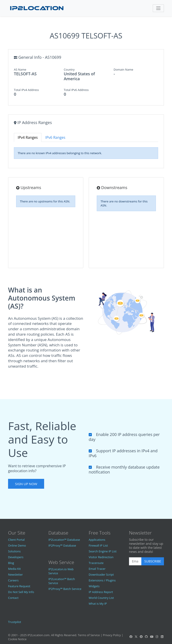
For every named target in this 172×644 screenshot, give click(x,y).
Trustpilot (15, 622)
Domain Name (123, 69)
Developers (16, 557)
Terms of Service (89, 635)
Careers (13, 580)
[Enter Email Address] (135, 561)
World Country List (101, 598)
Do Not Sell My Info (21, 592)
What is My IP (98, 604)
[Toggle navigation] (158, 8)
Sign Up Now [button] (26, 484)
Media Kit (14, 569)
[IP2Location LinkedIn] (162, 637)
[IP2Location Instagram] (157, 637)
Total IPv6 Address (76, 90)
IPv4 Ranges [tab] (28, 137)
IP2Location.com (39, 635)
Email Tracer (97, 569)
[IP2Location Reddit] (141, 637)
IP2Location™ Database (64, 540)
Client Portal (16, 540)
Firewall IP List (98, 545)
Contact (13, 598)
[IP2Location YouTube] (152, 637)
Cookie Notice (17, 639)
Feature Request (19, 586)
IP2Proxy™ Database (62, 545)
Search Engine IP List (103, 551)
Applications (97, 540)
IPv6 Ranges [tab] (55, 137)
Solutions (14, 551)
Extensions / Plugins (102, 580)
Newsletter (15, 575)
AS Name (20, 69)
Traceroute (96, 563)
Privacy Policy (112, 635)
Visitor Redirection (101, 557)
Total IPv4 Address (26, 90)
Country (69, 69)
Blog (11, 563)
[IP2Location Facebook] (131, 637)
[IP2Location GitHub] (146, 637)
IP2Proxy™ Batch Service (65, 589)
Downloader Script (101, 575)
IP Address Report (101, 592)
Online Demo (17, 545)
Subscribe (153, 561)
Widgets (94, 586)
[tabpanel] (86, 153)
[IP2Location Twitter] (136, 637)
